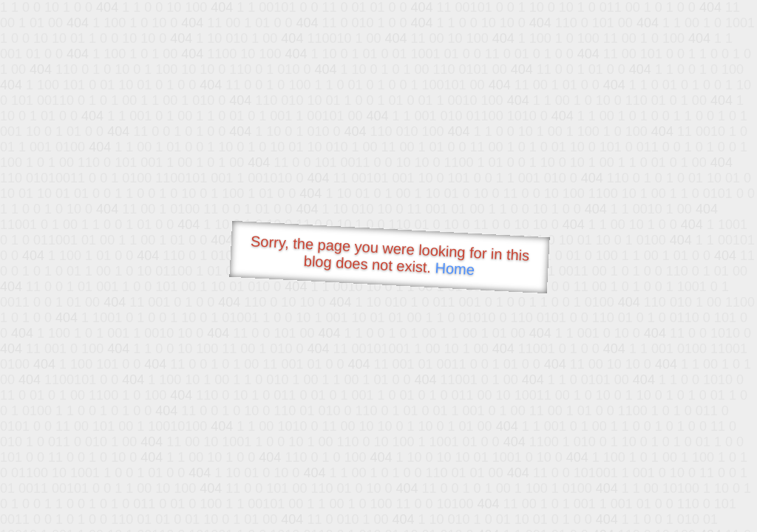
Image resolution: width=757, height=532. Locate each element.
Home (455, 269)
